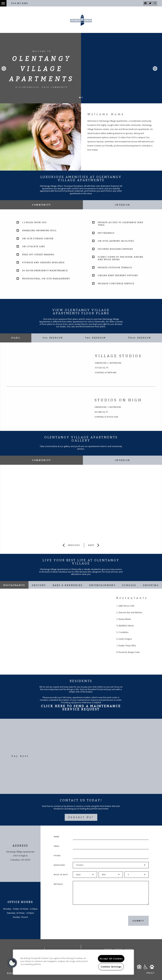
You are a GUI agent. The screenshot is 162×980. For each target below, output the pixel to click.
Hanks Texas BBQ (127, 646)
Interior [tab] (122, 205)
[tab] (16, 338)
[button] (12, 963)
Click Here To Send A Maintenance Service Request (81, 708)
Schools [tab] (129, 585)
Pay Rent (20, 756)
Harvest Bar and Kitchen (130, 612)
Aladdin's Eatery (126, 626)
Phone (57, 856)
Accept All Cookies (111, 959)
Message (58, 884)
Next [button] (155, 69)
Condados (123, 632)
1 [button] (81, 98)
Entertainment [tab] (102, 585)
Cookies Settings (111, 967)
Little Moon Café (126, 606)
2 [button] (83, 98)
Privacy (150, 973)
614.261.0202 (20, 3)
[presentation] (90, 921)
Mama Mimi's (125, 619)
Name (57, 837)
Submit (139, 921)
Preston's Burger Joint (129, 652)
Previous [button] (4, 69)
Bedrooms (59, 865)
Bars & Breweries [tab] (68, 585)
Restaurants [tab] (14, 585)
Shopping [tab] (151, 585)
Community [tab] (42, 205)
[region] (73, 962)
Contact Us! (81, 817)
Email (57, 846)
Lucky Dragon (125, 639)
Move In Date (61, 875)
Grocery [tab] (39, 585)
